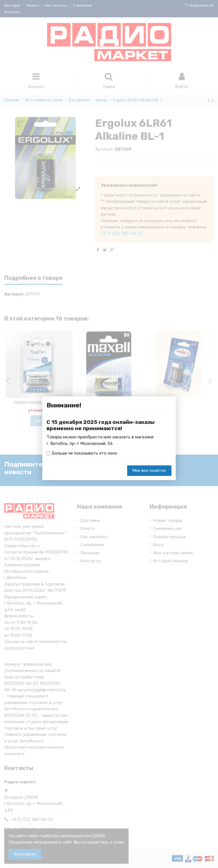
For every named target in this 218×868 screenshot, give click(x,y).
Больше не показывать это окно (85, 453)
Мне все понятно (149, 471)
